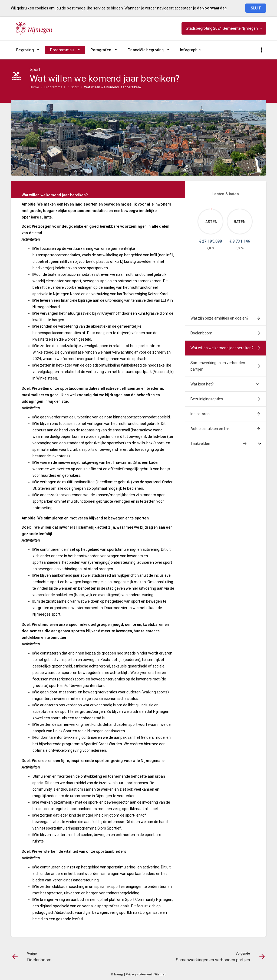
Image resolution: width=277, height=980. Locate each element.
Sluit (256, 8)
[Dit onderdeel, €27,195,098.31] (212, 209)
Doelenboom (201, 333)
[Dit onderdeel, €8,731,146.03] (240, 209)
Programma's (62, 50)
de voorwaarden (212, 8)
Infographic (190, 50)
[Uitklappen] (259, 444)
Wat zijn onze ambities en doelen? (220, 318)
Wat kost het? (202, 384)
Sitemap (160, 974)
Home (34, 87)
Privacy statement (139, 974)
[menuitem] (28, 50)
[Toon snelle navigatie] (261, 50)
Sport (75, 87)
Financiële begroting (146, 50)
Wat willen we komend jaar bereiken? (113, 87)
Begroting (25, 50)
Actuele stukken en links (211, 429)
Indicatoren (200, 414)
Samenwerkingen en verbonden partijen (218, 366)
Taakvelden (200, 444)
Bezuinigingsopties (207, 399)
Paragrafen (101, 50)
